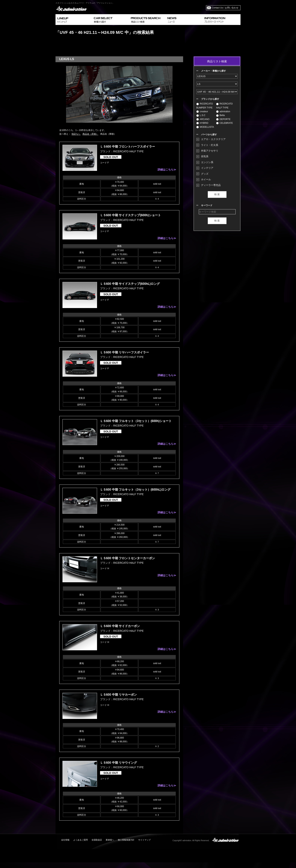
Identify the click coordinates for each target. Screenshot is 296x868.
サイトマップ (144, 840)
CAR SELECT (111, 20)
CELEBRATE (224, 123)
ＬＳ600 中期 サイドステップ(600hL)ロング (130, 284)
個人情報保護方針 (126, 840)
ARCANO (203, 119)
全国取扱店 (97, 840)
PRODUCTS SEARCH (148, 20)
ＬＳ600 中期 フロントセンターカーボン (128, 558)
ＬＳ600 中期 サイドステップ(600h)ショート (131, 215)
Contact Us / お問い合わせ (225, 8)
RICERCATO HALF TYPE (224, 106)
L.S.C (201, 115)
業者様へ (110, 840)
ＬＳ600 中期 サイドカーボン (120, 626)
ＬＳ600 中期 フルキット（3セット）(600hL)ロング (135, 490)
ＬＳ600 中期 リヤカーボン (119, 695)
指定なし (76, 134)
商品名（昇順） (90, 134)
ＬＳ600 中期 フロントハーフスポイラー (128, 147)
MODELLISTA (205, 127)
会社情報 (65, 840)
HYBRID (202, 123)
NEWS (184, 20)
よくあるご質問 (81, 840)
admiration (223, 112)
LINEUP (74, 20)
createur (202, 112)
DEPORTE (223, 119)
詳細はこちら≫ (167, 170)
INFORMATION (222, 20)
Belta (220, 115)
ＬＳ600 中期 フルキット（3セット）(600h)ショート (136, 421)
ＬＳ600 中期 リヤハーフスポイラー (125, 352)
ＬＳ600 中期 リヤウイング (119, 763)
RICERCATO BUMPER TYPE (205, 106)
